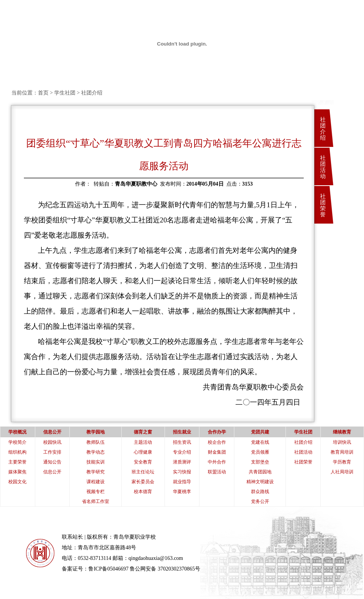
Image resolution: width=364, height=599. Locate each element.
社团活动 (323, 167)
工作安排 (52, 452)
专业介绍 (182, 452)
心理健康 (143, 452)
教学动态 (96, 452)
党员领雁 (260, 452)
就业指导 (182, 482)
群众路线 (260, 492)
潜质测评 (182, 462)
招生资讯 (182, 442)
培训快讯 (342, 442)
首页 (43, 93)
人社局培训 (342, 472)
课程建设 (96, 482)
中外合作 (217, 462)
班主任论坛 (143, 472)
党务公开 (260, 501)
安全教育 (143, 462)
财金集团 (217, 452)
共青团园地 (260, 472)
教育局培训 (342, 452)
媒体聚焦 (17, 472)
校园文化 (17, 482)
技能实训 (96, 462)
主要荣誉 (17, 462)
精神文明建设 (260, 482)
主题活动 (143, 442)
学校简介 (17, 442)
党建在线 (260, 442)
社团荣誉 (323, 205)
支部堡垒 (260, 462)
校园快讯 (52, 442)
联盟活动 (217, 472)
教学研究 (96, 472)
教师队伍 (96, 442)
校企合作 (217, 442)
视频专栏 (96, 492)
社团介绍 (323, 129)
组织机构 (17, 452)
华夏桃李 (182, 492)
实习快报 (182, 472)
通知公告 (52, 462)
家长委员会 (143, 482)
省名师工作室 (96, 501)
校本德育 (143, 492)
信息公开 (52, 472)
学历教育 (342, 462)
